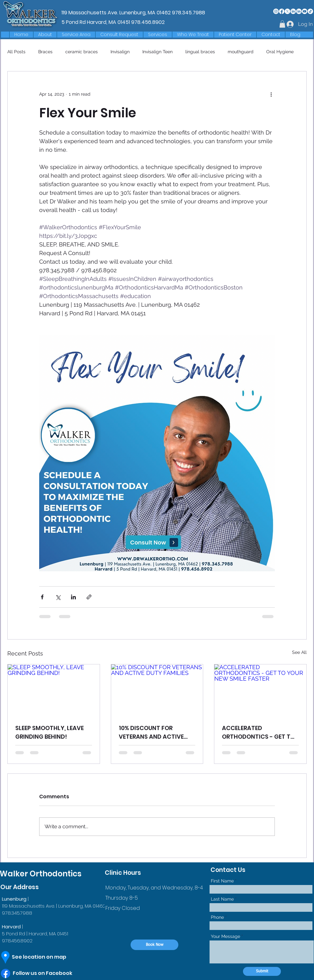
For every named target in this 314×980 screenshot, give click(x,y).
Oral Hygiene (280, 52)
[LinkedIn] (293, 11)
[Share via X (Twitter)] (58, 597)
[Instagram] (276, 11)
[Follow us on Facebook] (49, 973)
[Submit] (262, 971)
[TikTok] (310, 11)
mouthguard (241, 52)
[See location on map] (45, 957)
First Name (222, 881)
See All (299, 652)
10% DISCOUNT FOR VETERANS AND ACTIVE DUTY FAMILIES (151, 732)
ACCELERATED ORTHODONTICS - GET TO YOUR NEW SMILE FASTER (258, 732)
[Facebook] (282, 11)
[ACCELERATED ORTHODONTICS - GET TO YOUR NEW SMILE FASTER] (260, 690)
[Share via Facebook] (42, 597)
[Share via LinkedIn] (73, 597)
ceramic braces (82, 52)
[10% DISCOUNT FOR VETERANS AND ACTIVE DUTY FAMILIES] (157, 690)
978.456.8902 (148, 22)
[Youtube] (305, 11)
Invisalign (120, 52)
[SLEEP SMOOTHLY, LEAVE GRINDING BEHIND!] (54, 690)
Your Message (225, 936)
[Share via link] (89, 597)
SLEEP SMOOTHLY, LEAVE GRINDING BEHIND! (50, 732)
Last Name (222, 899)
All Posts (16, 52)
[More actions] (271, 94)
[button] (76, 35)
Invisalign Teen (157, 52)
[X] (287, 11)
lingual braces (200, 52)
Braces (45, 52)
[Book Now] (154, 945)
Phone (217, 917)
